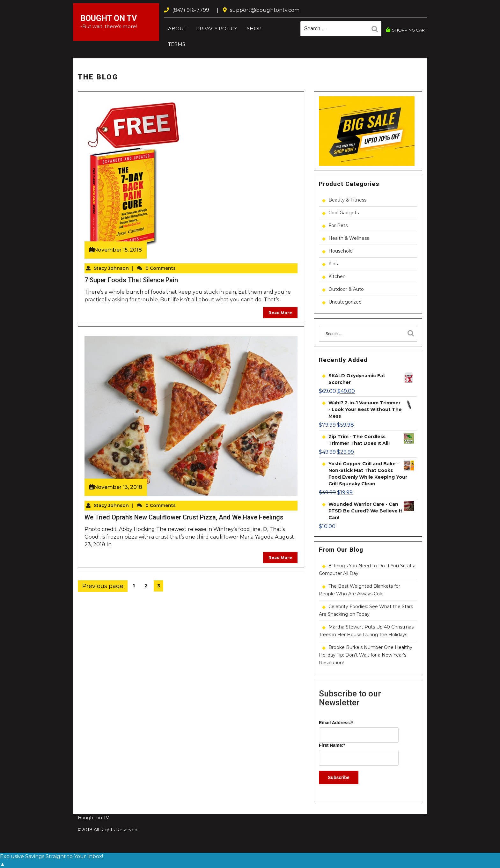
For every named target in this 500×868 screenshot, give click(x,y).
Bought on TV (109, 18)
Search (376, 30)
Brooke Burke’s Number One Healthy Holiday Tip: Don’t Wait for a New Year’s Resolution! (366, 655)
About (177, 29)
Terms (177, 44)
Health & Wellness (349, 238)
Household (341, 251)
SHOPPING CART (407, 30)
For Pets (338, 225)
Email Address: (336, 723)
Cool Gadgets (344, 213)
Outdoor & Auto (346, 289)
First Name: (332, 745)
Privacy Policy (217, 29)
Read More (280, 313)
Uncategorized (345, 302)
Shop (254, 29)
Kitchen (337, 276)
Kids (333, 264)
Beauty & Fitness (347, 200)
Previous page (103, 586)
